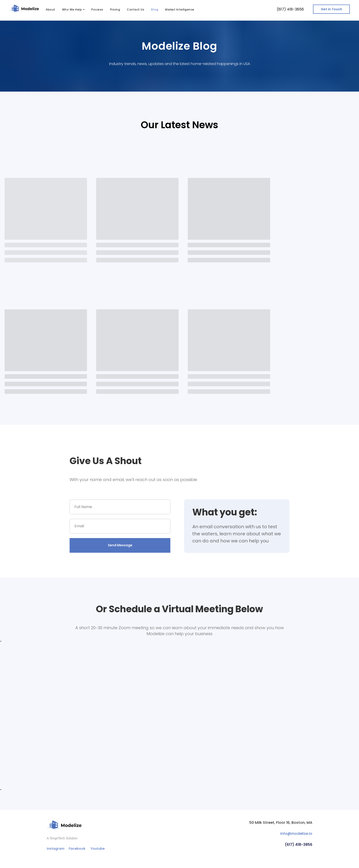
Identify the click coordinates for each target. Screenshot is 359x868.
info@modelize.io (296, 834)
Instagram (56, 849)
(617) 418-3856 (299, 845)
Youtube (98, 849)
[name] (120, 507)
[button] (331, 9)
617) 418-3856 (291, 9)
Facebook (77, 849)
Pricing (115, 10)
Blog (155, 10)
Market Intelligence (180, 10)
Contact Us (136, 10)
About (50, 10)
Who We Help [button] (72, 10)
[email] (120, 526)
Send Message (120, 545)
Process (97, 10)
